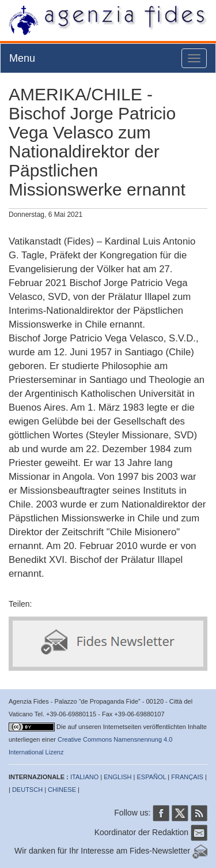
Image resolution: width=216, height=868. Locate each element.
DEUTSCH (27, 790)
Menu (22, 58)
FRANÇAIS (187, 777)
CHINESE (62, 790)
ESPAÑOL (152, 777)
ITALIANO (84, 777)
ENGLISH (118, 777)
